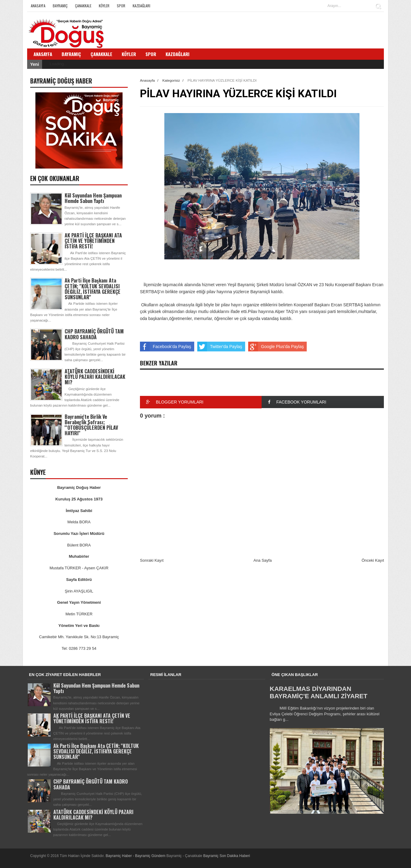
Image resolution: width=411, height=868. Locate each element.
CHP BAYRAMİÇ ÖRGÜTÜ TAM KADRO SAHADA (94, 334)
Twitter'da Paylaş (220, 347)
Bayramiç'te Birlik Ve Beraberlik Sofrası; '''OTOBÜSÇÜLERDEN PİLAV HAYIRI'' (91, 425)
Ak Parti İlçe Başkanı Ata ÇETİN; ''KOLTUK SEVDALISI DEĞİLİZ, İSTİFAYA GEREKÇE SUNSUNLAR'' (93, 289)
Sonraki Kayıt (152, 560)
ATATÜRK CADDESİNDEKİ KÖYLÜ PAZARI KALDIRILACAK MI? (95, 377)
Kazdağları (141, 6)
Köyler (104, 6)
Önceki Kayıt (373, 560)
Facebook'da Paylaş (166, 347)
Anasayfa (38, 6)
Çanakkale (83, 6)
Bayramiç (60, 6)
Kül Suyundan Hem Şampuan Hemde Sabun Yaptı (93, 198)
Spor (121, 6)
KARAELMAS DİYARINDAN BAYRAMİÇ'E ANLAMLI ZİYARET (319, 692)
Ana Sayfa (263, 560)
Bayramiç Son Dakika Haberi (227, 856)
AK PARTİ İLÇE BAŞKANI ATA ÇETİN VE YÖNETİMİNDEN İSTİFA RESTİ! (93, 241)
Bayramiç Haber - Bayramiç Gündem (136, 856)
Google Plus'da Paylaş (276, 347)
